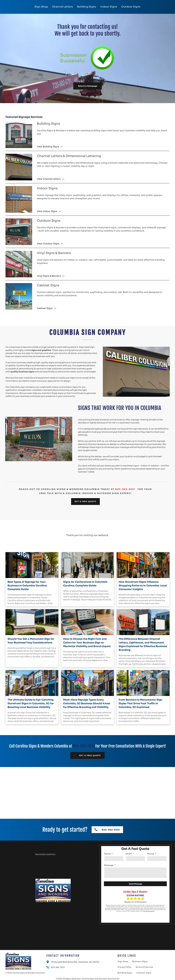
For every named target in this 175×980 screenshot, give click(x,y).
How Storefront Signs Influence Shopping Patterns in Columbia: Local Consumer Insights (143, 586)
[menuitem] (41, 7)
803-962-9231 (125, 489)
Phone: (151, 854)
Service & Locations (45, 854)
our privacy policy (149, 911)
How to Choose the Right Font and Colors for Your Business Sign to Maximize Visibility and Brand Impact (87, 643)
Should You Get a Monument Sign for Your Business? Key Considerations (31, 641)
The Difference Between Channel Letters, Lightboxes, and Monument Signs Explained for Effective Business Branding (143, 644)
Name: (107, 854)
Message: (109, 865)
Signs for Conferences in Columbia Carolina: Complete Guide (85, 584)
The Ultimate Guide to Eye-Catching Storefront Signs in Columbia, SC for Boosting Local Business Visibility (31, 703)
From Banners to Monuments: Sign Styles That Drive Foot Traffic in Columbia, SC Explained (140, 703)
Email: (129, 854)
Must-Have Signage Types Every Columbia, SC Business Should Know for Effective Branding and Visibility (87, 703)
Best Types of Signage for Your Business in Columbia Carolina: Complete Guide (27, 586)
